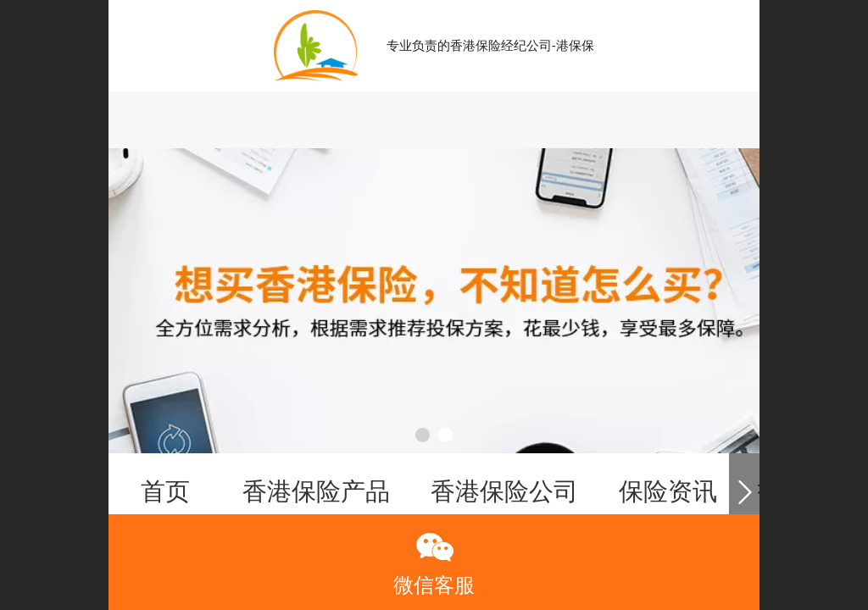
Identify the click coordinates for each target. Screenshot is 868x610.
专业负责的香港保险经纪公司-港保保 (490, 45)
